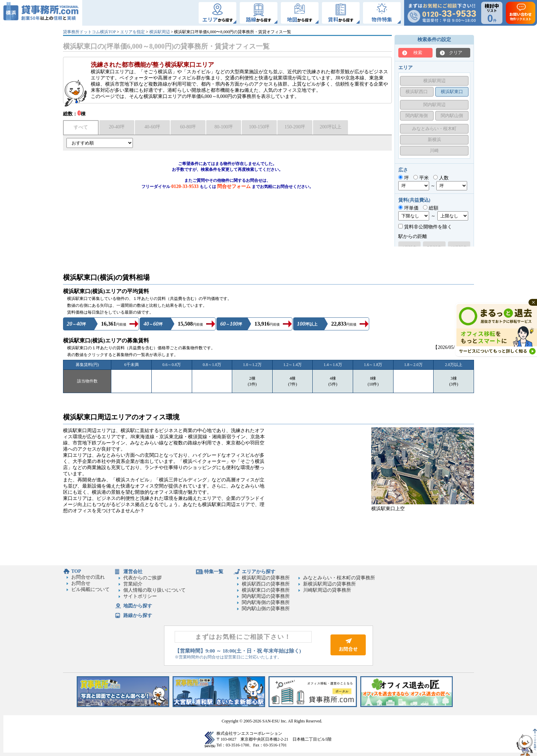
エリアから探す (259, 572)
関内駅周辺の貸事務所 (266, 596)
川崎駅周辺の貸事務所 (327, 590)
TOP (76, 571)
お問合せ (81, 583)
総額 (431, 208)
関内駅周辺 (434, 105)
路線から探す (138, 615)
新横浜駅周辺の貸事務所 (329, 584)
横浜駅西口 (417, 92)
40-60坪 (153, 127)
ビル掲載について (90, 589)
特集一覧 (214, 572)
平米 (421, 178)
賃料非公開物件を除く (425, 227)
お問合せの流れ (88, 577)
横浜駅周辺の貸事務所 (266, 578)
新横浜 (434, 140)
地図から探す (138, 606)
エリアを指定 (133, 32)
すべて (81, 127)
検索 (418, 53)
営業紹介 (133, 584)
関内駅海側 (417, 116)
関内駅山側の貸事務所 (266, 609)
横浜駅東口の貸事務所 (266, 590)
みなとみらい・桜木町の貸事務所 (339, 578)
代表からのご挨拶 (142, 578)
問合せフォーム (234, 186)
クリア (456, 53)
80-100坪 (224, 127)
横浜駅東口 (452, 92)
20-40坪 (117, 127)
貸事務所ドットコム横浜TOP (89, 32)
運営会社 (133, 572)
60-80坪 (188, 127)
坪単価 (408, 208)
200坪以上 (331, 127)
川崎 (434, 150)
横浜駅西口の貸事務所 (266, 584)
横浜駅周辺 (160, 32)
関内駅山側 (452, 116)
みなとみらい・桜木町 (434, 129)
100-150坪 (259, 127)
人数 (441, 178)
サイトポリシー (140, 596)
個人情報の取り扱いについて (154, 590)
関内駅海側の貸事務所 (266, 602)
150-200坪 (295, 127)
